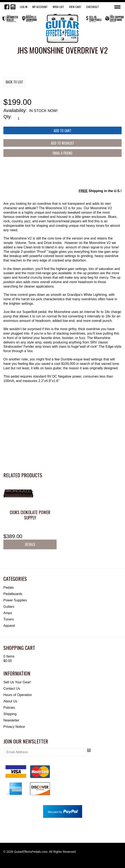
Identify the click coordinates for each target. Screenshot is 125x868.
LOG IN (24, 7)
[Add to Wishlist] (62, 143)
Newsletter (11, 720)
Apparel (9, 626)
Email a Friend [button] (62, 153)
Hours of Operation (18, 695)
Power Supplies (15, 600)
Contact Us (12, 689)
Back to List (14, 82)
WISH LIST (58, 7)
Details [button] (30, 544)
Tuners (9, 619)
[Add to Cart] (62, 130)
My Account (40, 7)
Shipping (10, 714)
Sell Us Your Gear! (17, 682)
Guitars (9, 607)
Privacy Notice (14, 727)
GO (89, 750)
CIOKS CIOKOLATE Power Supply (30, 515)
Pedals (9, 588)
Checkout (92, 7)
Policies (9, 708)
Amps (8, 613)
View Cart (75, 7)
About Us (10, 701)
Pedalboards (13, 594)
